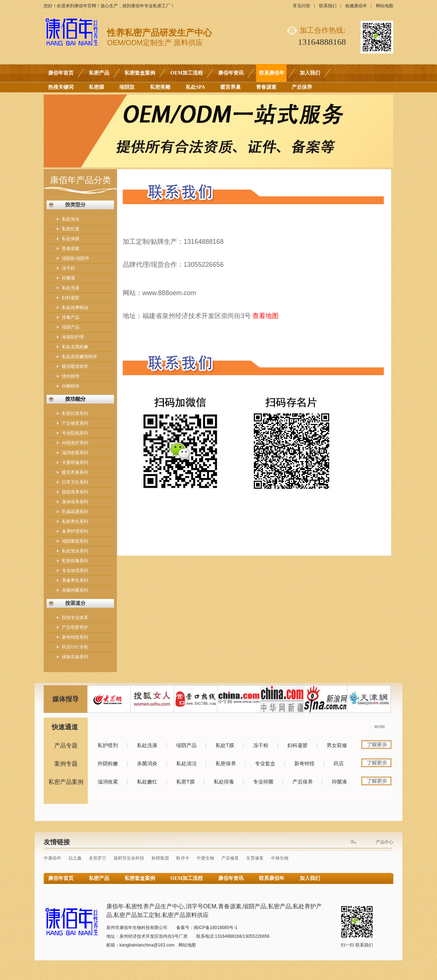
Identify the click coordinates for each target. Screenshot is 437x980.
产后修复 (230, 858)
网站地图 (385, 6)
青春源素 (266, 87)
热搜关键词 (61, 87)
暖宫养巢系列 (75, 472)
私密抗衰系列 (75, 413)
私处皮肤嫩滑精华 (79, 357)
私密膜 (97, 87)
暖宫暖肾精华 (75, 366)
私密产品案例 (66, 782)
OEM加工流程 (187, 73)
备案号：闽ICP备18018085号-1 (207, 928)
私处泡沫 (71, 219)
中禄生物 (280, 858)
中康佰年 (52, 858)
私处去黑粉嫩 (75, 347)
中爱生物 (205, 858)
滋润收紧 (108, 782)
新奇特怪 (304, 763)
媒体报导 (66, 699)
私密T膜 (186, 782)
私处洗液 (71, 288)
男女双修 (337, 745)
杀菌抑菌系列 (75, 590)
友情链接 (57, 842)
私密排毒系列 (75, 561)
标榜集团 (160, 858)
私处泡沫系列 (75, 551)
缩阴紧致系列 (75, 541)
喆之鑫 (75, 858)
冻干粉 (68, 268)
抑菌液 (68, 278)
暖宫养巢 (231, 87)
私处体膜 (71, 239)
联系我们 (328, 6)
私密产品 (99, 73)
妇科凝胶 (71, 298)
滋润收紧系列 (75, 453)
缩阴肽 (127, 87)
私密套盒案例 (140, 73)
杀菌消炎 (147, 763)
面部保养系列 (75, 492)
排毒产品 (71, 317)
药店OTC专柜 (75, 647)
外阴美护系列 (75, 443)
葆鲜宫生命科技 (129, 858)
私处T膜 (225, 745)
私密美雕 (160, 87)
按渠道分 (75, 603)
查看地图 (265, 316)
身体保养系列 (75, 502)
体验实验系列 (75, 657)
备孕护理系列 (75, 531)
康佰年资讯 (231, 73)
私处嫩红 (147, 782)
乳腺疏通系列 (75, 512)
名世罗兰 (98, 858)
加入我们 (310, 73)
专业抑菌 (263, 782)
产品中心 (385, 842)
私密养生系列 (75, 521)
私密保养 (226, 763)
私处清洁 (186, 763)
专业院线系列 (75, 433)
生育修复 (255, 858)
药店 (339, 763)
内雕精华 (71, 386)
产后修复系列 (75, 423)
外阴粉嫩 (108, 763)
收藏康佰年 (356, 6)
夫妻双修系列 (75, 463)
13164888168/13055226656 (242, 936)
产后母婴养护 (75, 627)
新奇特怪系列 (75, 637)
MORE (380, 727)
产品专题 (66, 745)
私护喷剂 (108, 745)
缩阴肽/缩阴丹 (76, 258)
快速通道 (65, 727)
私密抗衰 (71, 229)
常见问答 (302, 6)
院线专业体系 (75, 618)
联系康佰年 (272, 73)
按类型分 (75, 205)
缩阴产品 (71, 327)
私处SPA (195, 87)
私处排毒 (224, 782)
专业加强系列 (75, 571)
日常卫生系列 (75, 482)
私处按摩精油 (75, 308)
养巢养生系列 (75, 580)
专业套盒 (265, 763)
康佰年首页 (61, 73)
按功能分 (75, 399)
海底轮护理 (73, 337)
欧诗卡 (183, 858)
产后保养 (302, 87)
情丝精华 (71, 376)
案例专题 (66, 764)
